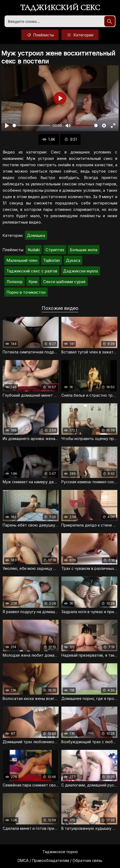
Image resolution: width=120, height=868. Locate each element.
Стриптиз (55, 250)
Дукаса (73, 260)
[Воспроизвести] (7, 126)
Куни (33, 282)
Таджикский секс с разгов (32, 271)
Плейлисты (40, 35)
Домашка (36, 235)
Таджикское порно (60, 852)
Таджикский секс (60, 8)
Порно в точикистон (26, 292)
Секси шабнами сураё (64, 282)
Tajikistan (52, 260)
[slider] (31, 125)
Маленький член (22, 260)
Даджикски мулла (81, 271)
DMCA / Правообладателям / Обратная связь (60, 860)
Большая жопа (84, 250)
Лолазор (15, 282)
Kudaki (34, 250)
